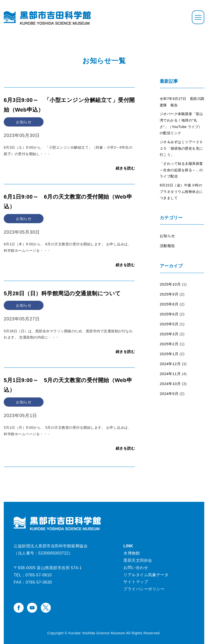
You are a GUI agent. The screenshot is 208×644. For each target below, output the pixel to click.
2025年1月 (169, 354)
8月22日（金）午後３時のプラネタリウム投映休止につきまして (181, 192)
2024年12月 (170, 364)
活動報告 (167, 246)
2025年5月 (169, 324)
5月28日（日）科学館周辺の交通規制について (62, 293)
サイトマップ (136, 582)
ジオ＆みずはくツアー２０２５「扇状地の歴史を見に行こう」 (181, 148)
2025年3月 (169, 334)
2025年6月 (169, 314)
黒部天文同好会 (138, 560)
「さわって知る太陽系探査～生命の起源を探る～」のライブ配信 (181, 170)
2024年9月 (169, 394)
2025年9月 (169, 294)
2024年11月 (170, 374)
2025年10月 (170, 284)
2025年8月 (169, 304)
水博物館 (132, 553)
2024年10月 (170, 384)
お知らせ (167, 236)
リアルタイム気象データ (146, 575)
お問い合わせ (136, 568)
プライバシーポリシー (144, 589)
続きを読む (125, 168)
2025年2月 (169, 344)
